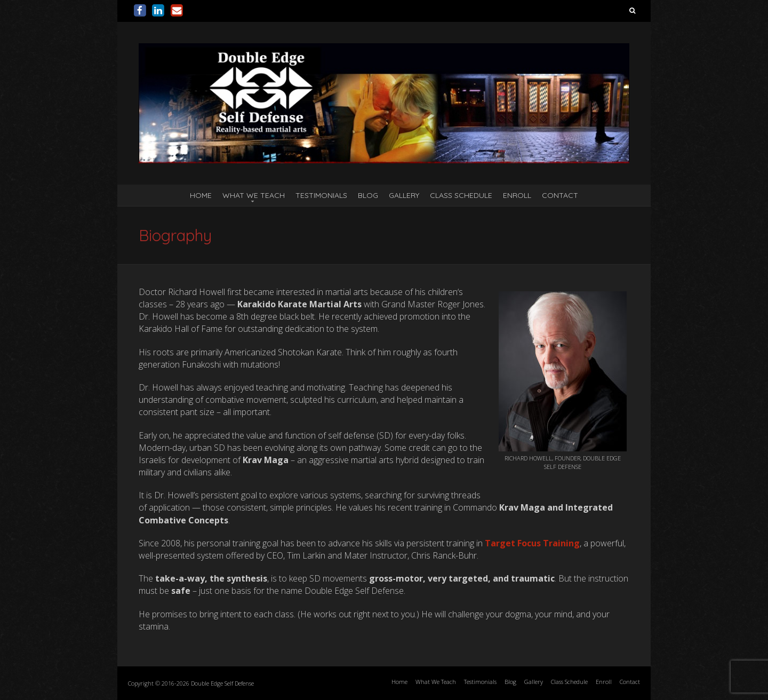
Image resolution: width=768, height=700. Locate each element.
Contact (560, 195)
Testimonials (321, 195)
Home (201, 195)
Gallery (404, 195)
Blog (368, 195)
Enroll (517, 195)
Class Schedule (461, 195)
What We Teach (254, 195)
